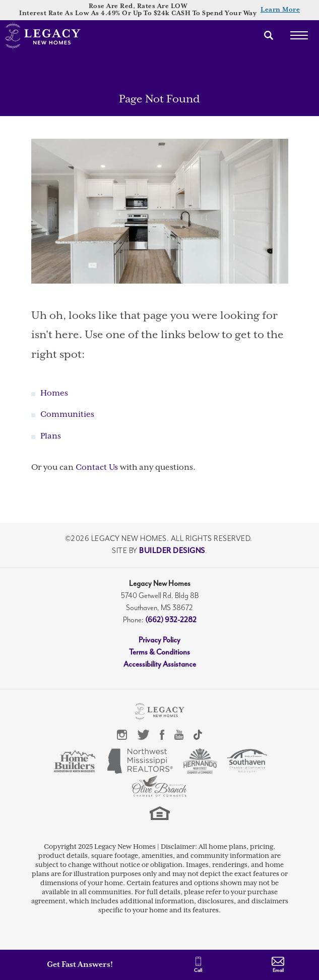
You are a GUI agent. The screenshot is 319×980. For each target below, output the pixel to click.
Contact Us (97, 468)
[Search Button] (269, 35)
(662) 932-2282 (171, 620)
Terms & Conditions (159, 652)
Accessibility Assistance (160, 664)
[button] (269, 35)
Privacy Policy (159, 640)
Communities (67, 415)
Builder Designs (172, 551)
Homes (54, 393)
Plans (51, 436)
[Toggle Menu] (299, 35)
